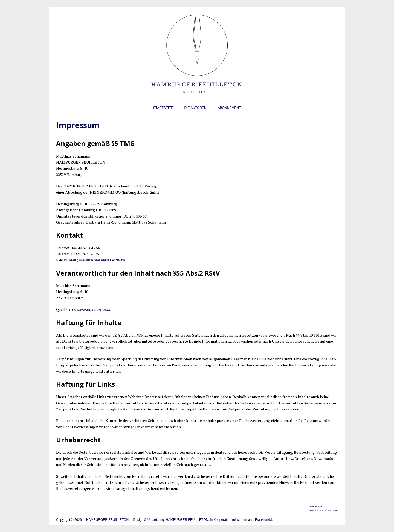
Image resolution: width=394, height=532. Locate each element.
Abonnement (229, 108)
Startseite (163, 108)
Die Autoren (195, 108)
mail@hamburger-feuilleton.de (98, 260)
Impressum (315, 506)
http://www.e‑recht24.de (90, 310)
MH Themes (245, 520)
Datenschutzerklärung (324, 511)
